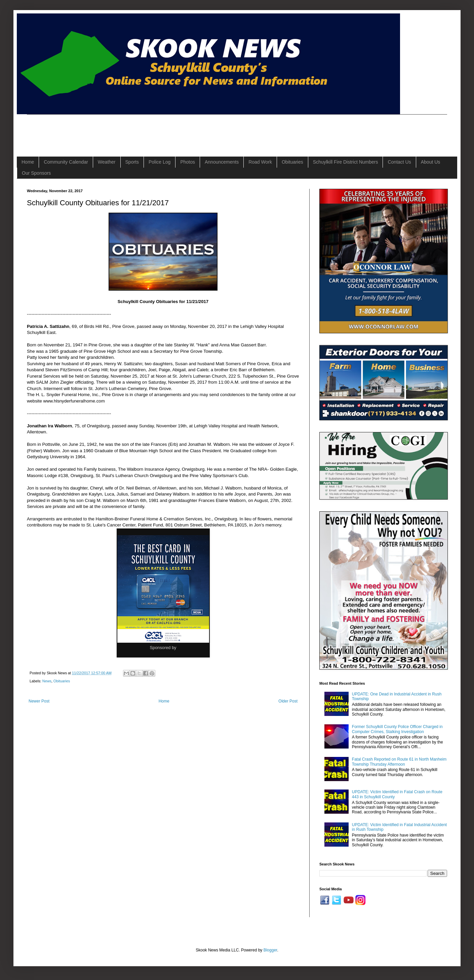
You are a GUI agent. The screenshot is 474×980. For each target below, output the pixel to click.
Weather (107, 162)
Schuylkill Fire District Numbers (346, 162)
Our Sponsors (36, 173)
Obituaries (292, 162)
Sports (132, 162)
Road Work (260, 162)
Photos (188, 162)
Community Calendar (66, 162)
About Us (431, 162)
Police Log (160, 162)
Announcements (222, 162)
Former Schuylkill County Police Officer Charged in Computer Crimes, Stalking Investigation (397, 729)
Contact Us (399, 162)
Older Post (288, 701)
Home (28, 162)
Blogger (270, 950)
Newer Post (39, 701)
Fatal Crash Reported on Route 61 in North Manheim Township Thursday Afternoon (399, 762)
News (47, 681)
